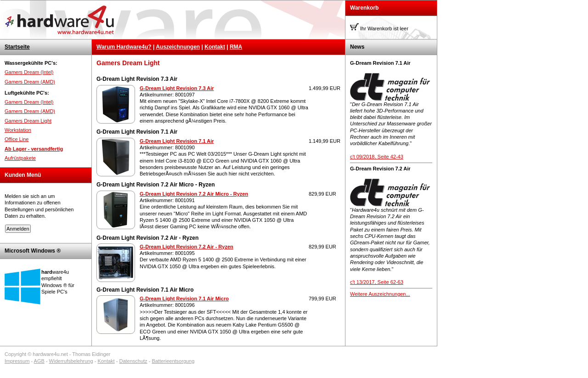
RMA (236, 47)
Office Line (17, 139)
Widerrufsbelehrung (71, 361)
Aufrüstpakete (20, 158)
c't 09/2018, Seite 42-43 (377, 157)
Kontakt (215, 47)
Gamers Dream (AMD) (30, 82)
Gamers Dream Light (28, 121)
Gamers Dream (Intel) (29, 72)
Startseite (17, 47)
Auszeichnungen (178, 47)
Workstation (18, 130)
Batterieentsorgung (173, 361)
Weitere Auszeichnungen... (380, 294)
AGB (39, 361)
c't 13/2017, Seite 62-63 (377, 282)
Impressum (17, 361)
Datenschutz (133, 361)
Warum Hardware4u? (124, 47)
